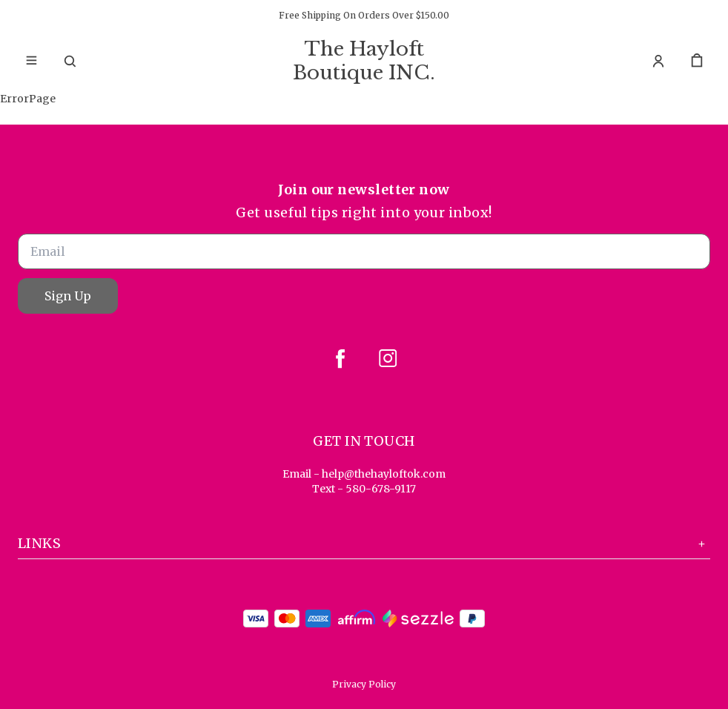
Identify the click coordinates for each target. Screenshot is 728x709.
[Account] (658, 61)
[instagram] (388, 358)
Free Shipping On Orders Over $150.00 (364, 15)
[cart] (697, 61)
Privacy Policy (364, 684)
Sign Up (68, 296)
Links (364, 543)
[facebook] (340, 358)
